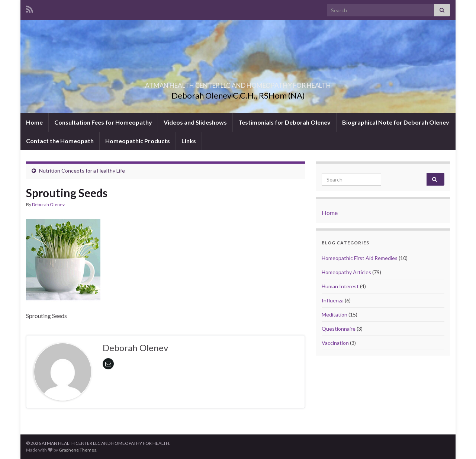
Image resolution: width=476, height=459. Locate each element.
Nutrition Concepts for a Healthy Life (82, 171)
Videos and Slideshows (195, 122)
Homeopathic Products (138, 141)
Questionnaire (339, 329)
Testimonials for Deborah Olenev (284, 122)
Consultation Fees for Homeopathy (103, 122)
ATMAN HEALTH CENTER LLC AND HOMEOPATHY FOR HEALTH (238, 83)
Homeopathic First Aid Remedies (360, 258)
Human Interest (340, 286)
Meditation (335, 314)
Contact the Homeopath (60, 141)
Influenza (333, 300)
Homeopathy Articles (346, 272)
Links (189, 141)
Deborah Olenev (48, 204)
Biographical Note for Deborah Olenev (396, 122)
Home (34, 122)
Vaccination (335, 343)
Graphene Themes (78, 450)
